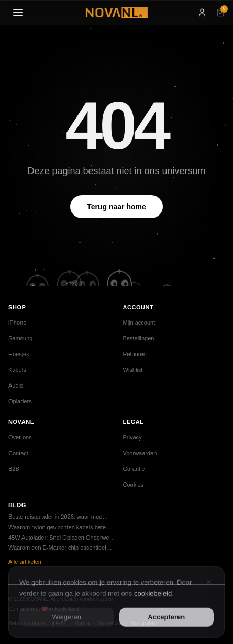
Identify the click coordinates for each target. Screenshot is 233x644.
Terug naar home (116, 207)
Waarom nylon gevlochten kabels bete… (60, 527)
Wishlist (133, 370)
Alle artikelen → (29, 562)
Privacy (132, 437)
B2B (14, 469)
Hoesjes (19, 354)
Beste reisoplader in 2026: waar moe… (58, 517)
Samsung (20, 338)
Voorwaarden (140, 453)
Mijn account (139, 323)
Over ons (20, 437)
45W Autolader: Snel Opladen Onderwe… (62, 538)
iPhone (17, 323)
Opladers (20, 401)
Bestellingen (139, 338)
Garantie (134, 469)
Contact (18, 453)
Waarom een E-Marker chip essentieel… (60, 548)
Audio (16, 385)
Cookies (134, 485)
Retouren (135, 354)
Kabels (17, 370)
